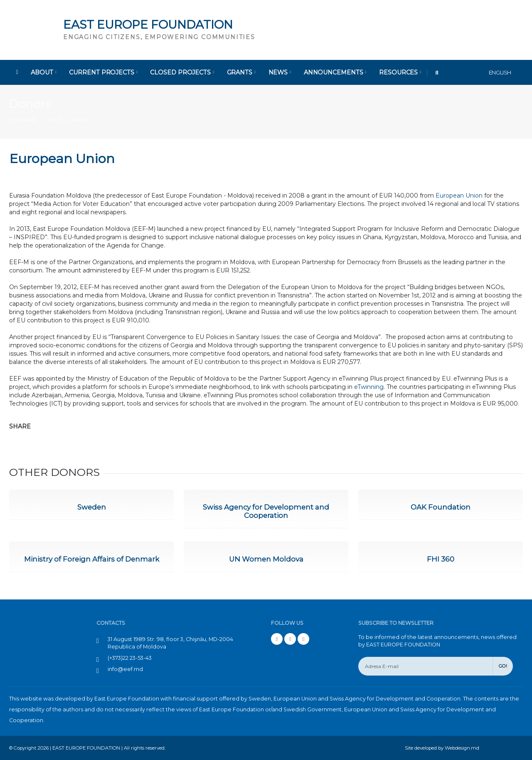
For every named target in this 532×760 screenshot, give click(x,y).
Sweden (92, 507)
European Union (459, 196)
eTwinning (369, 387)
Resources (400, 72)
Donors (30, 104)
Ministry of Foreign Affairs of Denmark (92, 559)
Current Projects (103, 72)
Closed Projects (182, 72)
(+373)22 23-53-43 (130, 658)
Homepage (23, 120)
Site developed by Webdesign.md (442, 748)
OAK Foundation (441, 507)
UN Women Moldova (266, 559)
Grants (241, 72)
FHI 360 (441, 559)
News (280, 72)
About (43, 72)
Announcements (335, 72)
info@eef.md (125, 669)
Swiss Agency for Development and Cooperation (266, 511)
